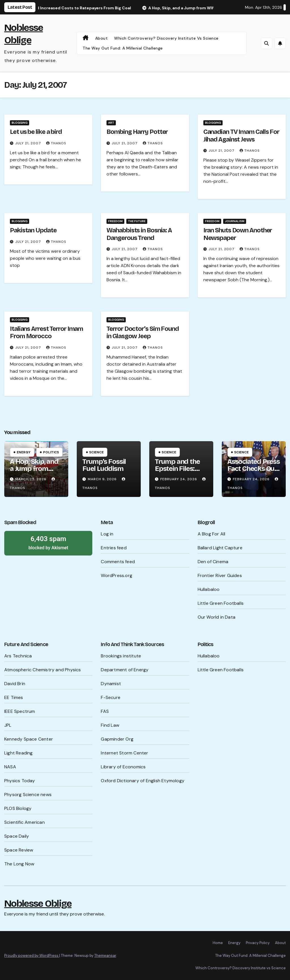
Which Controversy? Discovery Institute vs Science (166, 38)
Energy (24, 452)
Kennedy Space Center (29, 739)
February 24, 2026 (179, 479)
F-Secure (111, 697)
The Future (137, 221)
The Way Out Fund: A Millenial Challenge (123, 48)
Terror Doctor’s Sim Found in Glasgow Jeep (143, 333)
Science (96, 452)
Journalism (235, 221)
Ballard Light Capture (220, 548)
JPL (8, 725)
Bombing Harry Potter (137, 132)
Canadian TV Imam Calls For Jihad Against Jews (241, 136)
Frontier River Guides (220, 575)
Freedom (115, 221)
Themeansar (105, 956)
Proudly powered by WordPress (32, 956)
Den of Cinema (213, 562)
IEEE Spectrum (20, 711)
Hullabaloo (209, 589)
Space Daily (17, 836)
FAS (105, 711)
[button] (266, 43)
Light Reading (19, 753)
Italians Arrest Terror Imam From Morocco (46, 333)
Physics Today (20, 781)
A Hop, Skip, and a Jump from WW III (34, 469)
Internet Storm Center (124, 753)
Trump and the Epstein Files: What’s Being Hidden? (177, 472)
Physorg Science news (28, 794)
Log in (107, 534)
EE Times (14, 697)
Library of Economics (123, 767)
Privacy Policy (258, 943)
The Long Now (19, 864)
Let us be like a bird (36, 132)
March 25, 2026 (31, 479)
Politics (51, 452)
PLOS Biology (18, 808)
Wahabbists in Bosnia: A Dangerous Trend (139, 234)
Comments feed (118, 562)
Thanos (56, 143)
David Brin (15, 684)
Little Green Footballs (221, 603)
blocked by (48, 542)
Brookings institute (121, 656)
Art (111, 123)
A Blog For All (212, 534)
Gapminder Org (117, 739)
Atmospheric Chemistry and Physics (43, 670)
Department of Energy (125, 670)
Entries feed (114, 548)
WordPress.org (117, 575)
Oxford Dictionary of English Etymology (143, 781)
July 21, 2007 (29, 143)
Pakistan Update (33, 230)
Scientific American (24, 822)
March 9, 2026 (103, 479)
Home (218, 943)
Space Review (19, 850)
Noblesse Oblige (38, 903)
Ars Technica (18, 656)
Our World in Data (217, 617)
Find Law (110, 725)
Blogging (20, 123)
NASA (10, 767)
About (102, 38)
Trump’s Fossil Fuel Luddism (104, 465)
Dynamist (111, 684)
